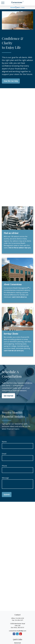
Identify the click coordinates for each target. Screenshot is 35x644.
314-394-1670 (20, 618)
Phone (4, 466)
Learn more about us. (19, 297)
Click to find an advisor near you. (20, 248)
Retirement (18, 643)
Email (4, 454)
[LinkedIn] (17, 634)
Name (4, 442)
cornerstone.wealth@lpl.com (18, 631)
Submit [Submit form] (7, 495)
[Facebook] (14, 634)
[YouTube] (21, 634)
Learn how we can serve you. (14, 351)
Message (5, 478)
